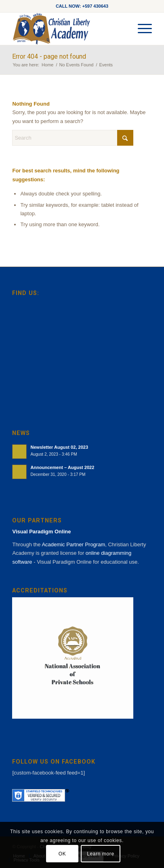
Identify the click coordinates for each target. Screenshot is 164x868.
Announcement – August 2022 (62, 467)
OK (62, 854)
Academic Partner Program (73, 544)
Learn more (100, 854)
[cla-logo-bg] (68, 29)
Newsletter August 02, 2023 (59, 447)
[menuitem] (141, 29)
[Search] (73, 138)
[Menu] (141, 29)
